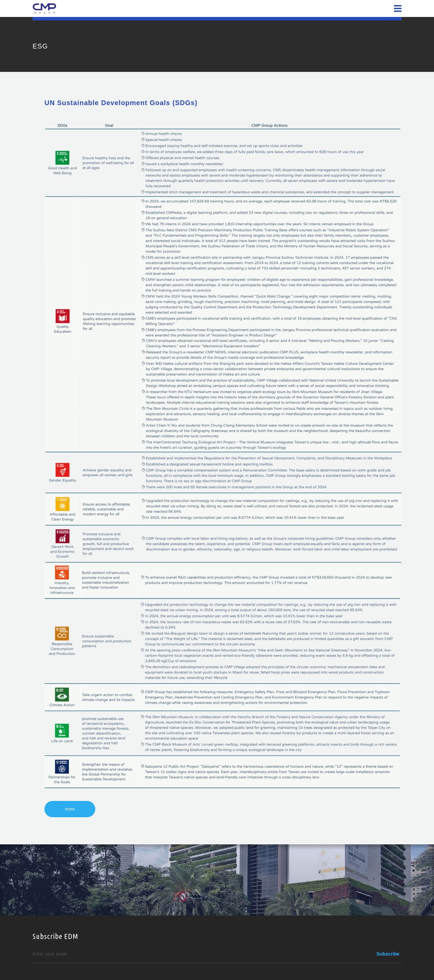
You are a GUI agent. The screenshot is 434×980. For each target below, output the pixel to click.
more (70, 809)
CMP (44, 8)
